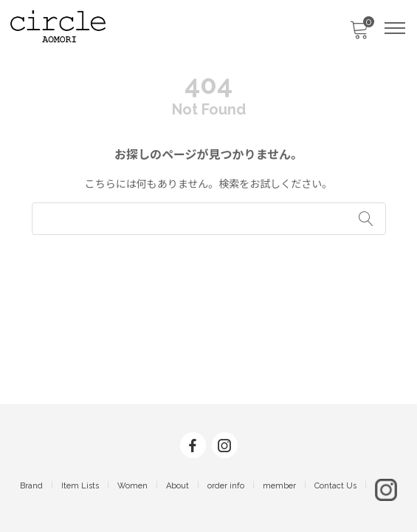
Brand (31, 486)
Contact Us (335, 486)
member (279, 486)
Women (132, 486)
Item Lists (80, 486)
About (178, 486)
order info (226, 486)
